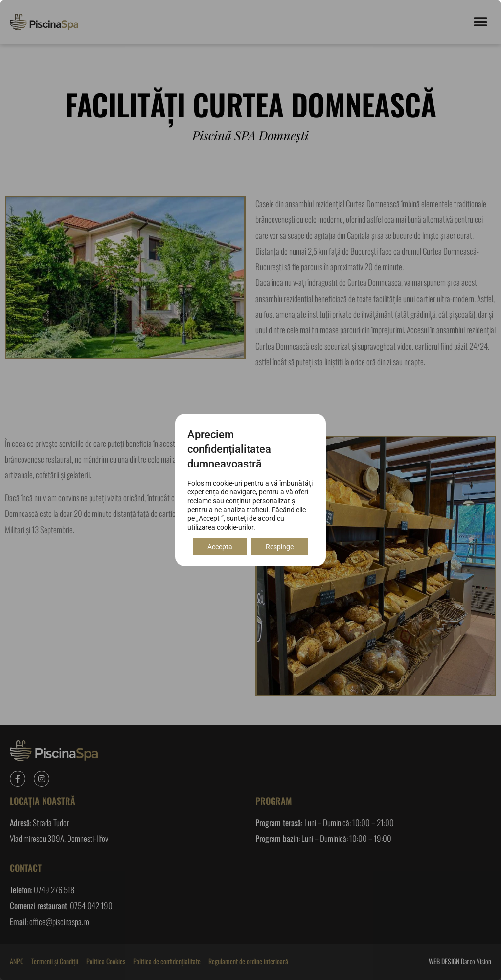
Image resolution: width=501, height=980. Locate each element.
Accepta (220, 547)
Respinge (280, 547)
